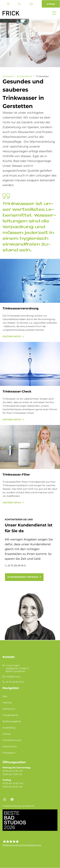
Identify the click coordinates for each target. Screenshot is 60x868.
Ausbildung (9, 728)
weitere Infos (12, 336)
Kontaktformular (12, 740)
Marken (7, 734)
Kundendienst (25, 76)
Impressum (9, 753)
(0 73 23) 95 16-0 (20, 4)
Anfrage (51, 4)
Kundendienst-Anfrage (23, 577)
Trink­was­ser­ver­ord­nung (21, 308)
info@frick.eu (31, 4)
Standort (8, 4)
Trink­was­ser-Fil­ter (16, 475)
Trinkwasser (42, 76)
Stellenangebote (12, 721)
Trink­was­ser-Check (17, 392)
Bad (5, 696)
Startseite (8, 76)
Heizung (7, 703)
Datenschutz (10, 746)
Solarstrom (9, 709)
